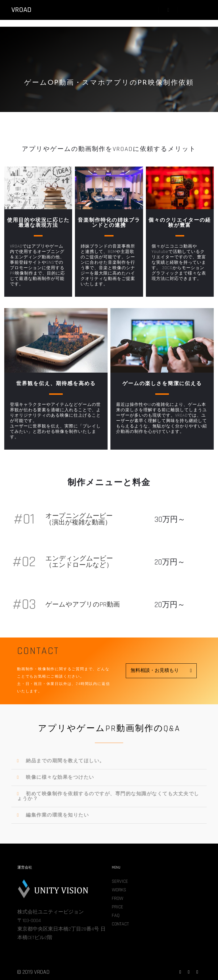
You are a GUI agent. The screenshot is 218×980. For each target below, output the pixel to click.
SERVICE (120, 881)
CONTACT (120, 924)
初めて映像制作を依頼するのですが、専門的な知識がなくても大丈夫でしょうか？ (108, 796)
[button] (161, 671)
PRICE (118, 907)
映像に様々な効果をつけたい (60, 777)
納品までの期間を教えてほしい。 (65, 761)
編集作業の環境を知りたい (57, 815)
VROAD (21, 10)
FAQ (116, 915)
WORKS (119, 890)
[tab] (109, 761)
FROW (118, 898)
